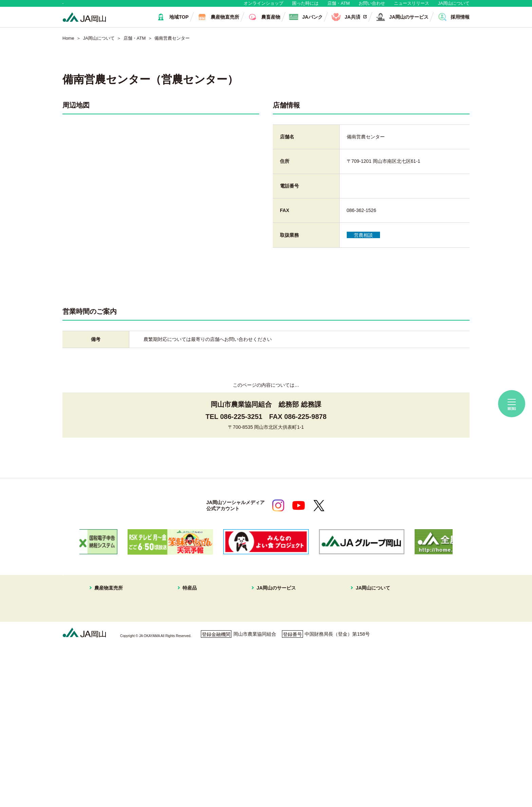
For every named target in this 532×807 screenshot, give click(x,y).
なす (187, 682)
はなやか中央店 (104, 617)
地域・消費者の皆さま (97, 7)
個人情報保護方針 (92, 774)
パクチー (192, 738)
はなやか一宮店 (104, 633)
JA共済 (261, 626)
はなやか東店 (102, 626)
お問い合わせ (372, 7)
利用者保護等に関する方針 (160, 774)
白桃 (187, 617)
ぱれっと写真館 (351, 674)
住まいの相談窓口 (273, 633)
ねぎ (187, 730)
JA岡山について (454, 7)
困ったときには (431, 637)
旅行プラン (266, 641)
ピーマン (192, 698)
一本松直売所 (102, 650)
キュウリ (192, 674)
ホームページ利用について (300, 774)
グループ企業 (348, 650)
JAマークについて (354, 633)
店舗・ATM (338, 7)
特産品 (185, 609)
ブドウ (190, 626)
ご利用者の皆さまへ (230, 774)
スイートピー (197, 633)
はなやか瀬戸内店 (107, 641)
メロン (190, 641)
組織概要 (344, 641)
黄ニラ (190, 690)
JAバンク (264, 617)
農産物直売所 (97, 609)
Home (68, 45)
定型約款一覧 (348, 706)
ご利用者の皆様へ (434, 628)
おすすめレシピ (351, 690)
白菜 (187, 722)
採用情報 (344, 658)
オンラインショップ (263, 7)
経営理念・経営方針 (356, 617)
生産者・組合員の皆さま (167, 7)
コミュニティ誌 (351, 682)
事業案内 (344, 626)
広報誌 (341, 666)
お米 (187, 747)
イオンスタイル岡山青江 (114, 658)
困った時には (305, 7)
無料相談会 (426, 618)
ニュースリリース (412, 7)
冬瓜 (187, 714)
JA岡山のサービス (269, 609)
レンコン (192, 706)
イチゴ (190, 658)
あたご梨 (192, 666)
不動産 (261, 650)
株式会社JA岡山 (271, 658)
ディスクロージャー (356, 698)
